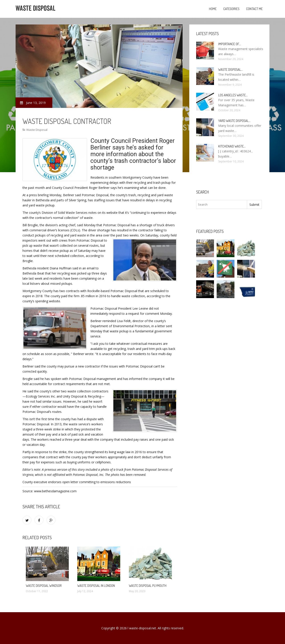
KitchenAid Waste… (232, 146)
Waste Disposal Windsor (44, 586)
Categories (231, 9)
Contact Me (254, 9)
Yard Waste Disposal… (234, 121)
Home (213, 9)
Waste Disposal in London (96, 586)
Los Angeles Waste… (233, 95)
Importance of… (229, 44)
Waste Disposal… (230, 70)
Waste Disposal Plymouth (148, 586)
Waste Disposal (37, 130)
